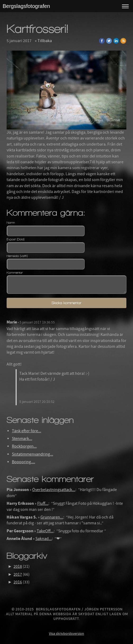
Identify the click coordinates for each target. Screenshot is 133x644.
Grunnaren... (52, 517)
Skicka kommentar (66, 303)
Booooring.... (24, 462)
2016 (18, 582)
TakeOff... (45, 531)
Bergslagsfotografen (26, 6)
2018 (18, 566)
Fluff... (43, 503)
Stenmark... (22, 439)
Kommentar (15, 273)
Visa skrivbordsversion (66, 634)
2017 (18, 574)
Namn (11, 223)
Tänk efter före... (27, 431)
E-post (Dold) (16, 239)
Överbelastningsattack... (54, 490)
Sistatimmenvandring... (33, 454)
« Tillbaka (43, 41)
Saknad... (44, 539)
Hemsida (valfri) (17, 256)
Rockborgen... (24, 446)
